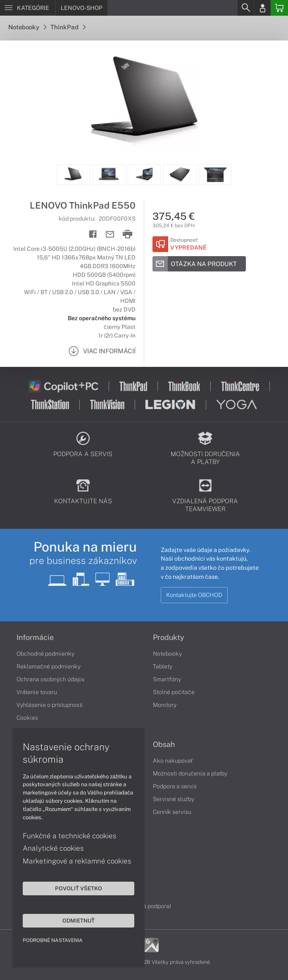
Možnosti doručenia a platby (190, 773)
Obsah (164, 745)
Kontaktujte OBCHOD (194, 595)
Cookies (27, 718)
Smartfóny (167, 679)
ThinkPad (68, 27)
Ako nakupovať (173, 761)
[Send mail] (110, 234)
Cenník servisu (172, 812)
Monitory (165, 705)
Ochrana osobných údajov (51, 679)
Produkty (169, 637)
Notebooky (27, 27)
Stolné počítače (174, 692)
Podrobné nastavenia (53, 940)
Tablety (163, 666)
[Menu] (27, 8)
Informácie (35, 637)
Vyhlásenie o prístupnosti (50, 705)
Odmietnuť (79, 921)
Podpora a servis (175, 786)
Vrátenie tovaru (37, 692)
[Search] (245, 8)
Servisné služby (174, 799)
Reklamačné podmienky (49, 666)
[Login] (262, 8)
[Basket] (279, 8)
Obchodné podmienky (45, 654)
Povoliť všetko (79, 888)
